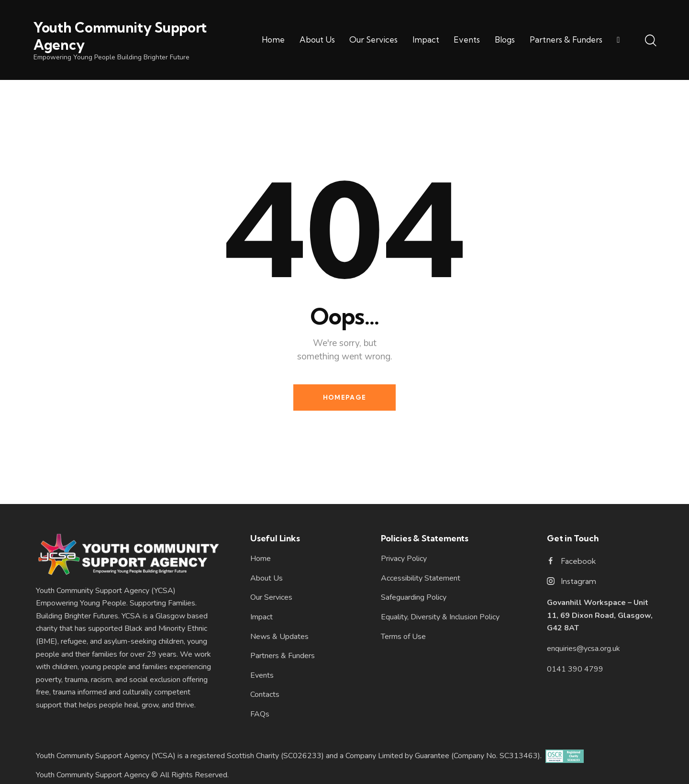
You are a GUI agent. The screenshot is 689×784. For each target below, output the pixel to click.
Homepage (344, 397)
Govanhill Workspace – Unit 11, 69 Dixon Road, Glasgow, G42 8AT (600, 615)
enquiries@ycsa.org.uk (583, 649)
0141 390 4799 (575, 669)
